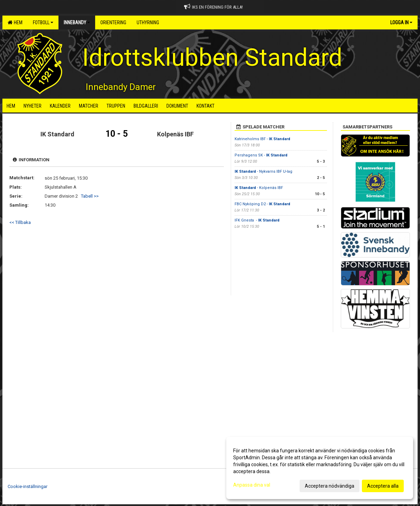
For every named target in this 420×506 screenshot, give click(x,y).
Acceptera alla (383, 486)
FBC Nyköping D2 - (262, 204)
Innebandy (77, 22)
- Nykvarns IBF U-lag (263, 171)
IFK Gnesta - (257, 220)
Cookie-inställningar (28, 486)
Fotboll (43, 22)
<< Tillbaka (20, 222)
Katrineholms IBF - (262, 139)
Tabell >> (90, 196)
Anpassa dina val (252, 485)
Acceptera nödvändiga (330, 486)
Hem (15, 22)
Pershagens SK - (261, 155)
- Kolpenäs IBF (259, 188)
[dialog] (320, 468)
